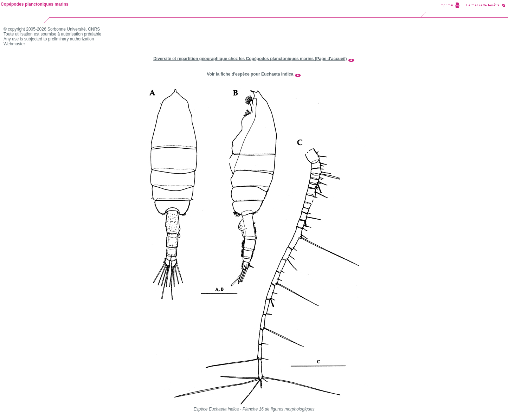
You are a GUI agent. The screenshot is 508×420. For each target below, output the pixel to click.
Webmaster (14, 44)
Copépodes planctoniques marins (35, 4)
